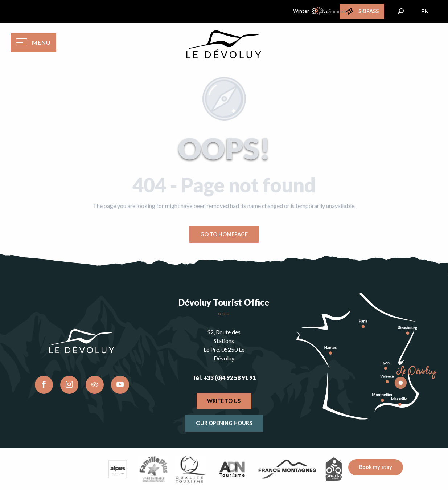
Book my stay (376, 467)
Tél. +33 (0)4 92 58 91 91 (224, 378)
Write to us (224, 401)
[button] (401, 11)
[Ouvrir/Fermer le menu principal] (34, 42)
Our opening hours (224, 423)
